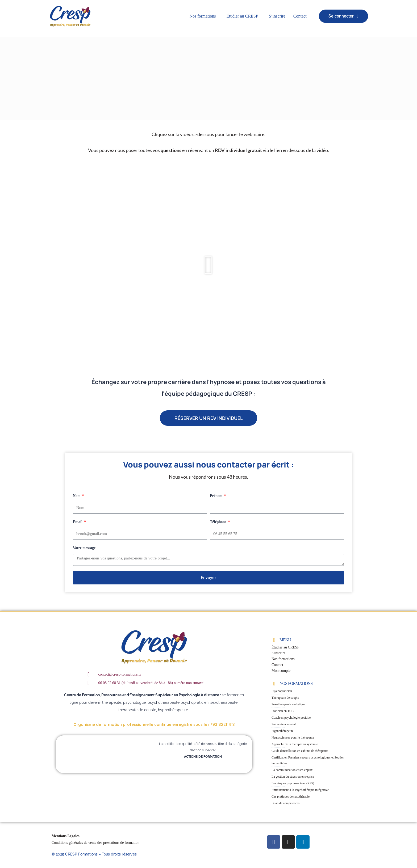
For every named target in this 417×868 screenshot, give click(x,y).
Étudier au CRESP (242, 16)
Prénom (217, 496)
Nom (77, 496)
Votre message (84, 548)
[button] (204, 16)
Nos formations (203, 16)
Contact (300, 16)
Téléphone (219, 522)
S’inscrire (277, 16)
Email (78, 522)
